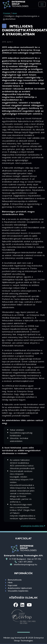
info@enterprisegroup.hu (26, 564)
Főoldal (6, 13)
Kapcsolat (13, 585)
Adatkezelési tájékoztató (20, 588)
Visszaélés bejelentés (18, 591)
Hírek (10, 582)
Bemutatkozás (15, 580)
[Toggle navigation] (42, 4)
